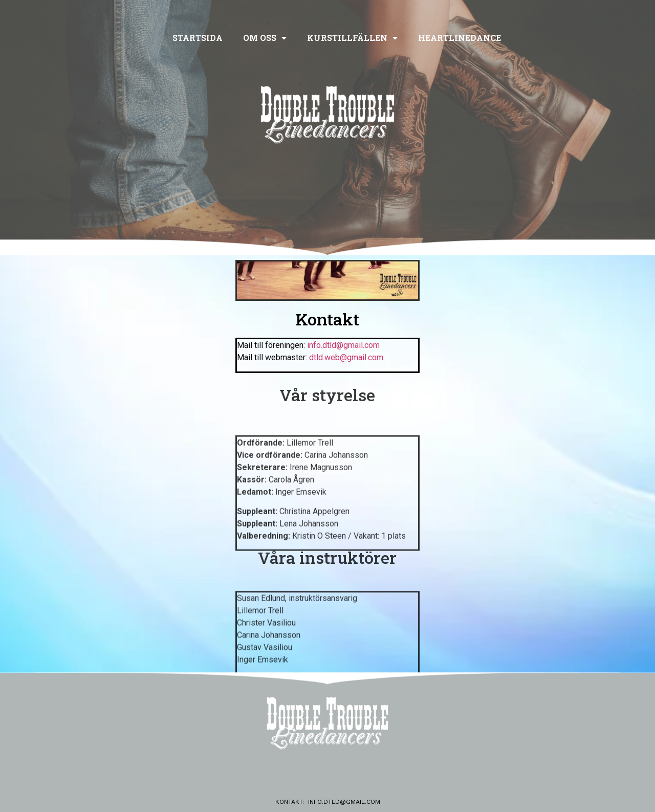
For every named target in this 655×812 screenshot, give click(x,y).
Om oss (265, 38)
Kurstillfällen (352, 38)
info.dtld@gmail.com (344, 802)
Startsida (198, 38)
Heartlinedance (460, 38)
